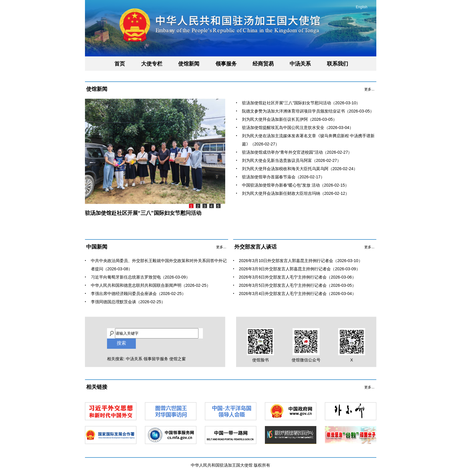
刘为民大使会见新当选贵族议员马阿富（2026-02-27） (292, 160)
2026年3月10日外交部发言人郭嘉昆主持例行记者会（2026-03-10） (301, 261)
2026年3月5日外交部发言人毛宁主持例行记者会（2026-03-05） (298, 285)
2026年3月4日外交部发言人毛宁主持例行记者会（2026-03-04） (298, 294)
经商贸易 (263, 64)
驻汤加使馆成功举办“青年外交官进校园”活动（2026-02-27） (297, 152)
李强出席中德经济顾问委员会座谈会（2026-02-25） (138, 294)
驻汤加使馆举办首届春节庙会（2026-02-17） (283, 177)
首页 (120, 64)
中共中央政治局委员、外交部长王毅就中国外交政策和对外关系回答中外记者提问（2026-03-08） (159, 265)
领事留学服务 (156, 359)
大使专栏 (152, 64)
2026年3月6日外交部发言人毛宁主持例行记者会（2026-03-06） (298, 277)
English (361, 7)
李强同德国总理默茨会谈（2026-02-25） (128, 302)
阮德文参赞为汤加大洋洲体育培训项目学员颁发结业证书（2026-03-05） (308, 111)
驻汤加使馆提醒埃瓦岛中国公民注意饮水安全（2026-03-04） (298, 128)
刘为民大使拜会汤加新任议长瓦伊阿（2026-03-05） (290, 119)
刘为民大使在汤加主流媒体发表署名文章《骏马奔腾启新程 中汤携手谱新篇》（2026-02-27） (308, 140)
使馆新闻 (189, 64)
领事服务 (226, 64)
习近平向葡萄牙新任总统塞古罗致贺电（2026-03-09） (141, 277)
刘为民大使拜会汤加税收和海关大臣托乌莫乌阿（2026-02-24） (300, 169)
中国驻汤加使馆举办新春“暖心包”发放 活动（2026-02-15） (296, 185)
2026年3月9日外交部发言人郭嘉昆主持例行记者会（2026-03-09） (300, 269)
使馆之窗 (178, 359)
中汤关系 (300, 64)
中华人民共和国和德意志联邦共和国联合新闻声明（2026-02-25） (151, 285)
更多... (369, 89)
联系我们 (338, 64)
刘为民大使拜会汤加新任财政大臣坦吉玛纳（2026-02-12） (296, 193)
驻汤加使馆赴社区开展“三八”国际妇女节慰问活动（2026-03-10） (301, 103)
